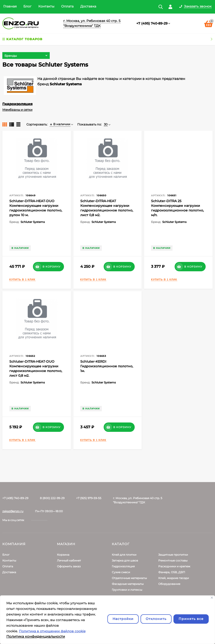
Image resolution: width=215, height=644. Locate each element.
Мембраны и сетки (17, 110)
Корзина (63, 555)
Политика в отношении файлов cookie (52, 631)
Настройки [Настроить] (123, 619)
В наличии (60, 124)
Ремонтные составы (173, 560)
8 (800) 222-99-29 (52, 498)
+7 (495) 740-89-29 (152, 23)
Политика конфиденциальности (36, 636)
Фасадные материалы (128, 584)
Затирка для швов (125, 560)
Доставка (88, 6)
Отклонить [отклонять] (156, 619)
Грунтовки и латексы (127, 590)
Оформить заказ (69, 566)
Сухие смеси (121, 572)
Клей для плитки (124, 555)
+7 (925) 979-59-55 (89, 498)
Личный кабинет (69, 560)
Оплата (67, 6)
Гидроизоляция (17, 104)
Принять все (191, 619)
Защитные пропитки (173, 555)
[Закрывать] (212, 598)
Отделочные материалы (129, 578)
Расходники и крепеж (174, 566)
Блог (27, 6)
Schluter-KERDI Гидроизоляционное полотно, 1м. (107, 366)
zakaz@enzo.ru (13, 511)
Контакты (46, 6)
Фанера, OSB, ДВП (172, 572)
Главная (10, 6)
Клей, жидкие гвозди (174, 578)
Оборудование (169, 584)
